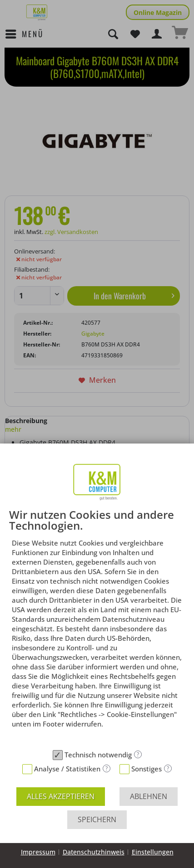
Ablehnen (149, 796)
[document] (97, 627)
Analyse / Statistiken (67, 769)
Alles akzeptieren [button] (61, 796)
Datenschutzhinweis (94, 852)
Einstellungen (153, 852)
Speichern (97, 819)
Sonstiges (147, 769)
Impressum (38, 852)
